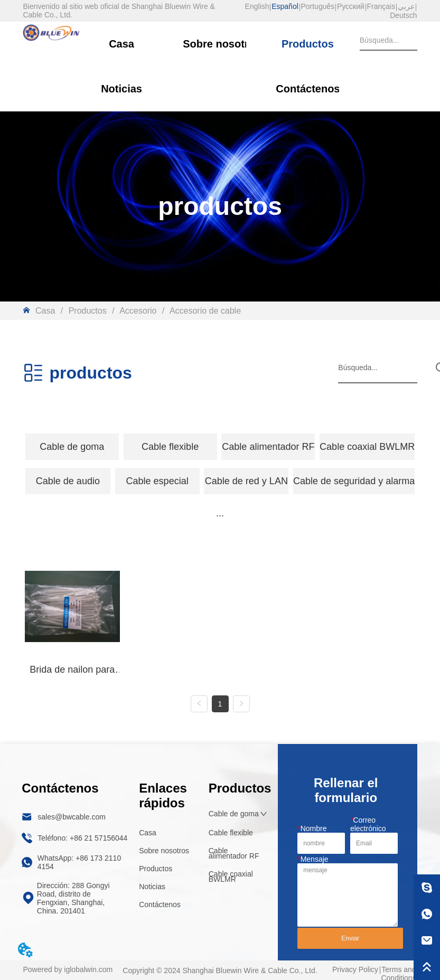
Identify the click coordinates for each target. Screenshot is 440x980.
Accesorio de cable (204, 311)
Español (285, 6)
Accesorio (138, 311)
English (257, 6)
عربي (406, 6)
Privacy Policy (355, 969)
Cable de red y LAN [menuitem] (246, 481)
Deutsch (403, 15)
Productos (87, 311)
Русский (351, 6)
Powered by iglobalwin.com (68, 969)
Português (317, 6)
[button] (72, 447)
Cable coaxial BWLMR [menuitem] (367, 447)
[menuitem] (72, 447)
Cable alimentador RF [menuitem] (268, 447)
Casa (45, 311)
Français (381, 6)
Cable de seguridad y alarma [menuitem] (354, 481)
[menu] (220, 447)
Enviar (350, 938)
